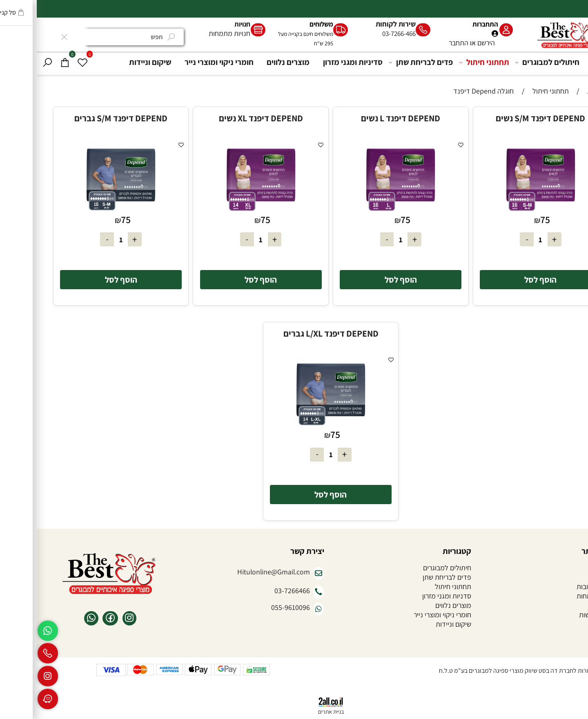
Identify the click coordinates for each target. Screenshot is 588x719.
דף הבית (570, 62)
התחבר (422, 43)
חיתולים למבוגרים (512, 63)
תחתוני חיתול (449, 63)
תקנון (574, 605)
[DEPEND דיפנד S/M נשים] (504, 211)
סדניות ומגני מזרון (410, 596)
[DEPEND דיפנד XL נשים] (224, 211)
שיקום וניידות (113, 62)
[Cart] (28, 63)
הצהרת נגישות (562, 615)
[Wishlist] (46, 63)
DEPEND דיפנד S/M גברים (84, 118)
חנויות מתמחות (193, 33)
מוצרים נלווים (251, 62)
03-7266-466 (362, 33)
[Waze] (11, 699)
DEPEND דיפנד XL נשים (224, 118)
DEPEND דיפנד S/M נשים (504, 118)
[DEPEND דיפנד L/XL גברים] (294, 425)
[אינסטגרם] (11, 676)
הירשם (449, 43)
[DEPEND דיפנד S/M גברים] (84, 211)
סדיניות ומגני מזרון (316, 62)
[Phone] (11, 653)
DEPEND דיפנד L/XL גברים (294, 333)
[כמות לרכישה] (504, 239)
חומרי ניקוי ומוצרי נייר (182, 62)
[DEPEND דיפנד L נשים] (364, 211)
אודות (574, 577)
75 (508, 220)
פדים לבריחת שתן (385, 63)
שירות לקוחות (359, 24)
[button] (504, 280)
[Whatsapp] (11, 631)
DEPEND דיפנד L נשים (364, 118)
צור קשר (570, 624)
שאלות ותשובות (561, 586)
